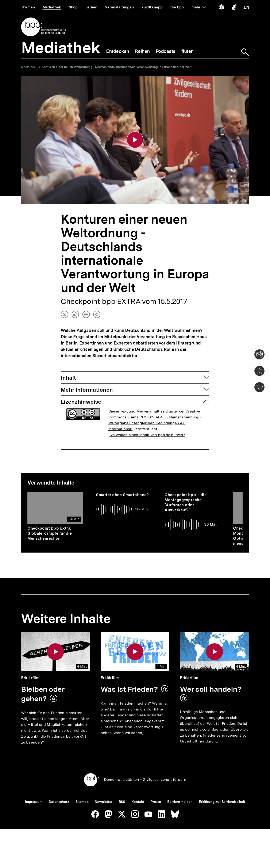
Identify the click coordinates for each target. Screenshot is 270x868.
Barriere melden (180, 816)
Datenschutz (59, 816)
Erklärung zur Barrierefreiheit (222, 816)
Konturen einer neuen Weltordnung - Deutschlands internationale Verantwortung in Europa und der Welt (117, 67)
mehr (199, 7)
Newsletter (103, 816)
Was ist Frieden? (129, 690)
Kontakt (138, 816)
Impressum (34, 816)
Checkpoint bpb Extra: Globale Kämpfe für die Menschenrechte (50, 534)
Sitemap (82, 816)
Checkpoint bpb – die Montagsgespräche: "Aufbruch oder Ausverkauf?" (186, 503)
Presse (156, 816)
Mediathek (28, 67)
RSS (122, 816)
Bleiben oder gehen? (43, 695)
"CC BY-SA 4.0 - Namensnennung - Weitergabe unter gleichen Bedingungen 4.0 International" (155, 423)
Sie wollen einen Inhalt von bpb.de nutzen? (147, 435)
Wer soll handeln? (211, 690)
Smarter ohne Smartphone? (122, 495)
